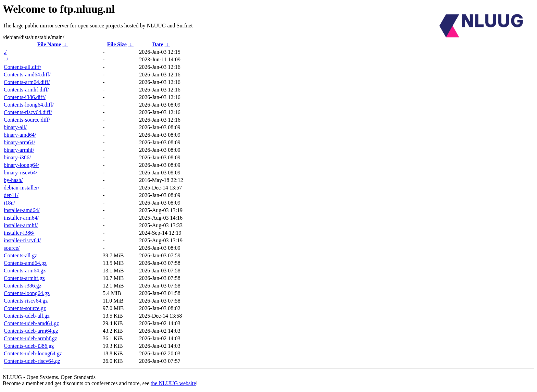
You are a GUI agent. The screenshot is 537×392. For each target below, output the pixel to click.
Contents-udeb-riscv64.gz (32, 361)
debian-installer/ (22, 188)
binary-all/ (15, 127)
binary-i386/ (17, 157)
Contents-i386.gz (23, 286)
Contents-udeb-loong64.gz (33, 353)
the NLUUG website (173, 383)
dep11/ (11, 195)
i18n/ (9, 203)
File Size (117, 44)
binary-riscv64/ (21, 173)
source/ (12, 248)
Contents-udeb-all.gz (27, 316)
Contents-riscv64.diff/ (28, 112)
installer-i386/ (19, 233)
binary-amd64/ (20, 135)
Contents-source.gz (25, 308)
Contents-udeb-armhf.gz (30, 338)
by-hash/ (13, 180)
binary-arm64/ (20, 142)
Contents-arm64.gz (25, 271)
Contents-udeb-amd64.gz (31, 323)
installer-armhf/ (21, 225)
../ (6, 59)
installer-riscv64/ (22, 240)
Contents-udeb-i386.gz (29, 346)
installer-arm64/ (21, 218)
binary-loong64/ (21, 165)
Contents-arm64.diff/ (27, 82)
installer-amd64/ (22, 210)
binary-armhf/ (19, 150)
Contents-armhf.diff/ (26, 90)
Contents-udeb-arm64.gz (31, 331)
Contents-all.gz (20, 255)
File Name (49, 44)
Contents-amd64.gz (25, 263)
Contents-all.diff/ (22, 67)
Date (158, 44)
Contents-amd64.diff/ (27, 75)
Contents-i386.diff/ (25, 97)
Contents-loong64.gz (27, 293)
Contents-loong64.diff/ (29, 105)
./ (5, 52)
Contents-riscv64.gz (26, 301)
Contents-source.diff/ (27, 120)
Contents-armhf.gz (24, 278)
